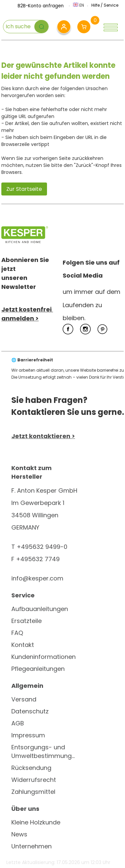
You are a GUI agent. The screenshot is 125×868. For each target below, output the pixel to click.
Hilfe (95, 5)
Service (111, 5)
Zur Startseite (24, 189)
